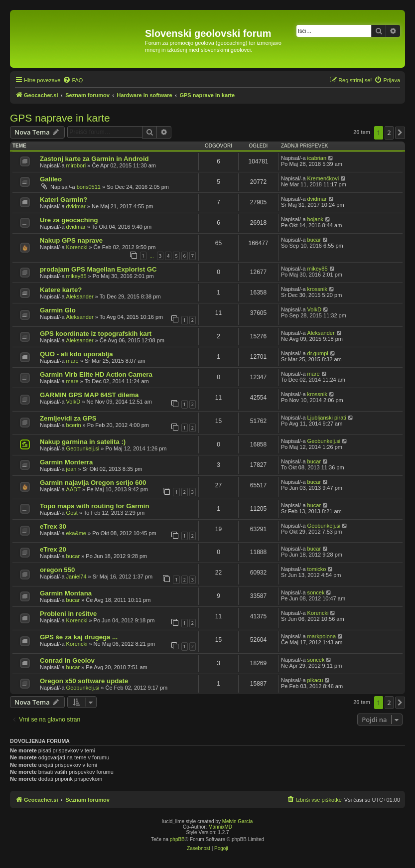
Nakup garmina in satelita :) (83, 442)
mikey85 (76, 276)
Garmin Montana (66, 593)
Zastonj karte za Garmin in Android (94, 159)
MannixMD (220, 827)
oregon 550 (57, 570)
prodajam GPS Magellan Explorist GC (98, 269)
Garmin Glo (58, 310)
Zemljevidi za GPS (68, 418)
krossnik (317, 289)
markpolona (322, 636)
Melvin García (238, 821)
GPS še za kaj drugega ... (79, 637)
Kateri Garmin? (64, 200)
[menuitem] (73, 80)
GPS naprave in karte (60, 118)
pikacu (315, 680)
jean (71, 469)
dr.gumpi (318, 353)
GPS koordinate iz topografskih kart (96, 334)
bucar (314, 240)
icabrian (317, 158)
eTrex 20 (53, 549)
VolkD (315, 309)
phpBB (177, 839)
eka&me (76, 533)
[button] (400, 133)
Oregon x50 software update (84, 681)
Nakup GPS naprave (71, 240)
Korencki (77, 247)
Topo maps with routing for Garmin (95, 506)
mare (72, 361)
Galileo (51, 179)
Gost (72, 513)
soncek (316, 592)
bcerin (74, 425)
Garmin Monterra (66, 462)
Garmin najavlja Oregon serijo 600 (93, 483)
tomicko (317, 569)
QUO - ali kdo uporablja (76, 354)
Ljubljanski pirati (327, 418)
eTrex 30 (53, 526)
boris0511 (89, 187)
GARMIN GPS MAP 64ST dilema (89, 395)
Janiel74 (76, 577)
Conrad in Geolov (67, 660)
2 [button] (389, 133)
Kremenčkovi (323, 178)
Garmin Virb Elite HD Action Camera (96, 374)
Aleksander (80, 296)
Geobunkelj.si (83, 448)
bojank (315, 219)
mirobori (76, 165)
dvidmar (76, 206)
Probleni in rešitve (68, 614)
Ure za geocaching (69, 220)
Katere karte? (61, 290)
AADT (73, 489)
